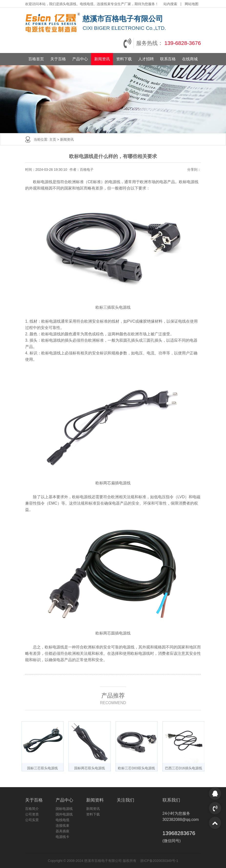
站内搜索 (171, 4)
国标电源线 (64, 809)
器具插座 (62, 831)
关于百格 (58, 59)
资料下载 (124, 59)
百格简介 (32, 809)
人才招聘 (146, 59)
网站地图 (192, 4)
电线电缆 (62, 820)
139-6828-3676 (183, 43)
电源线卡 (62, 837)
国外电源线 (64, 814)
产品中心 (80, 59)
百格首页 (36, 59)
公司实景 (32, 820)
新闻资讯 (102, 59)
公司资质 (32, 814)
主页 (53, 139)
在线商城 (190, 59)
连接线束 (62, 826)
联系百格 (168, 59)
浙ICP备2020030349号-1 (159, 861)
